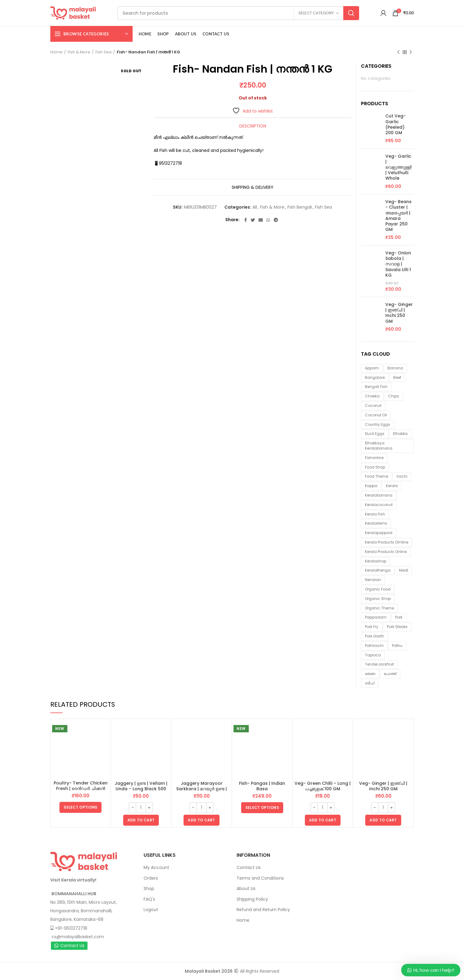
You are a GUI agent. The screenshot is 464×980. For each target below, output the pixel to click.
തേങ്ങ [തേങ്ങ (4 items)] (370, 674)
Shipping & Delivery (253, 187)
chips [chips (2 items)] (394, 396)
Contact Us (69, 946)
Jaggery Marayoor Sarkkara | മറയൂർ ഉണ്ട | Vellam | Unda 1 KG (202, 789)
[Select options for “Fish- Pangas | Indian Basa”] (262, 808)
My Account (156, 867)
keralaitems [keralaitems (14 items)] (376, 523)
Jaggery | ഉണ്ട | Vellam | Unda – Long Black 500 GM (141, 789)
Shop (149, 888)
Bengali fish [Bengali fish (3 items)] (376, 387)
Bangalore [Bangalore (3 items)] (375, 377)
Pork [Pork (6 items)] (399, 617)
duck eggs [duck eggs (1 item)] (375, 434)
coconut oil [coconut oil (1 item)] (376, 415)
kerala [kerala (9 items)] (392, 486)
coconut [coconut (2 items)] (373, 406)
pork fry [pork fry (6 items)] (372, 627)
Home (56, 52)
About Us (246, 888)
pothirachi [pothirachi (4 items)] (374, 646)
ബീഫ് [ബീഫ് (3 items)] (370, 683)
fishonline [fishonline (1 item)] (374, 458)
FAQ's (149, 899)
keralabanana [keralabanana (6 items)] (379, 495)
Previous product (398, 52)
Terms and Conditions (260, 878)
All (255, 207)
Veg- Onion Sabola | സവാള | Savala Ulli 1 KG (398, 264)
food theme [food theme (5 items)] (377, 476)
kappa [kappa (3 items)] (371, 486)
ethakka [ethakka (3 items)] (400, 434)
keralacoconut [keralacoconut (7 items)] (379, 505)
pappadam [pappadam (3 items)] (376, 617)
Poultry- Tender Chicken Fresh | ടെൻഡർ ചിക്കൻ (81, 786)
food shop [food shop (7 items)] (375, 467)
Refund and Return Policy (263, 910)
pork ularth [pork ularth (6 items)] (375, 636)
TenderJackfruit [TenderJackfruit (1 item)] (379, 664)
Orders (151, 878)
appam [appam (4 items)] (372, 368)
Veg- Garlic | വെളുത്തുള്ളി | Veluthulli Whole (398, 167)
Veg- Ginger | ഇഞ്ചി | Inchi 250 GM (399, 313)
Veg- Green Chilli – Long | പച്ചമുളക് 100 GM (323, 786)
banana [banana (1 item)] (395, 368)
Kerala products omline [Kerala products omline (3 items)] (387, 542)
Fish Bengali (300, 207)
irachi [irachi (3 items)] (402, 476)
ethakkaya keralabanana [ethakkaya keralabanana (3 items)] (379, 446)
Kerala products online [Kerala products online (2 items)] (386, 552)
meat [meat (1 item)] (404, 570)
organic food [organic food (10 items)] (378, 589)
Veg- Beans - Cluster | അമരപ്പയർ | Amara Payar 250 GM (398, 215)
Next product (411, 52)
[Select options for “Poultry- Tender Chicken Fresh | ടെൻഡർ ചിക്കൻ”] (80, 807)
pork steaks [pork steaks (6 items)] (397, 627)
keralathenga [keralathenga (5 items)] (378, 570)
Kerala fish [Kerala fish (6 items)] (375, 514)
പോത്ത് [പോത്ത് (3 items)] (390, 674)
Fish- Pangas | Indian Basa (262, 786)
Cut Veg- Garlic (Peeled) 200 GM (396, 124)
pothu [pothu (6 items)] (397, 646)
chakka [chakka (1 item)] (372, 396)
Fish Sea (104, 52)
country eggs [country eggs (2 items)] (378, 424)
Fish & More (79, 52)
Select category (316, 13)
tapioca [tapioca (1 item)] (373, 655)
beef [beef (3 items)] (397, 377)
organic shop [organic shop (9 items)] (378, 599)
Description (253, 126)
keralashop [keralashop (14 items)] (376, 561)
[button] (141, 820)
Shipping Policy (252, 899)
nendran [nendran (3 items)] (373, 580)
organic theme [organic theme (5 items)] (379, 608)
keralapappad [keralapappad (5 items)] (379, 533)
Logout (151, 910)
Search (351, 13)
